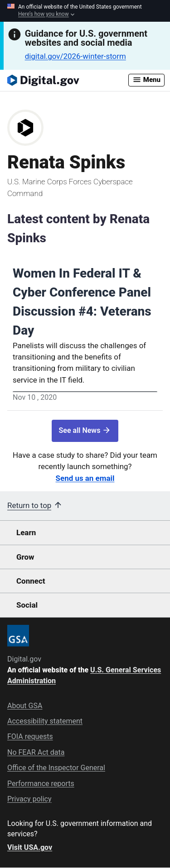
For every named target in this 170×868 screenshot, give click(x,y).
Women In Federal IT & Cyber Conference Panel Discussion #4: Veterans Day (82, 302)
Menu (146, 80)
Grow (25, 557)
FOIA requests (30, 736)
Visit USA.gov (30, 847)
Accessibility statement (45, 721)
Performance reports (41, 784)
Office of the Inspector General (56, 768)
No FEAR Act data (36, 752)
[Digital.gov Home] (68, 80)
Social (27, 605)
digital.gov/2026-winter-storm (75, 56)
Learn (26, 532)
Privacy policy (29, 799)
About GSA (25, 706)
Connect (31, 581)
